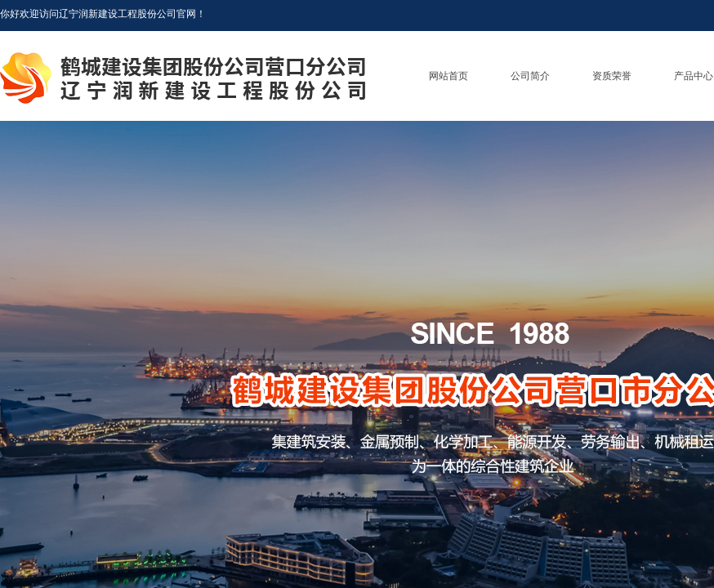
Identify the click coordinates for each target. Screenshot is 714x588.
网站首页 (448, 76)
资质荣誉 (612, 76)
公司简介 (530, 76)
